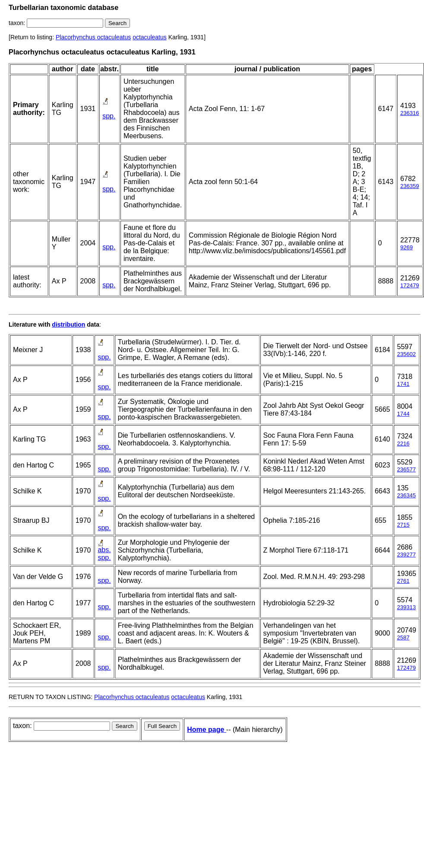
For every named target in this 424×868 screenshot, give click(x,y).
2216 (403, 444)
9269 (407, 247)
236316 (410, 113)
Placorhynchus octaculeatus (93, 37)
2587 (403, 637)
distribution (68, 324)
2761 (403, 581)
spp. (109, 116)
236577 (406, 469)
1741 (403, 384)
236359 (410, 186)
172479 (410, 285)
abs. (104, 550)
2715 (403, 525)
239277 (406, 555)
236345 (406, 495)
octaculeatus (150, 37)
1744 (403, 414)
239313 (406, 607)
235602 (406, 354)
